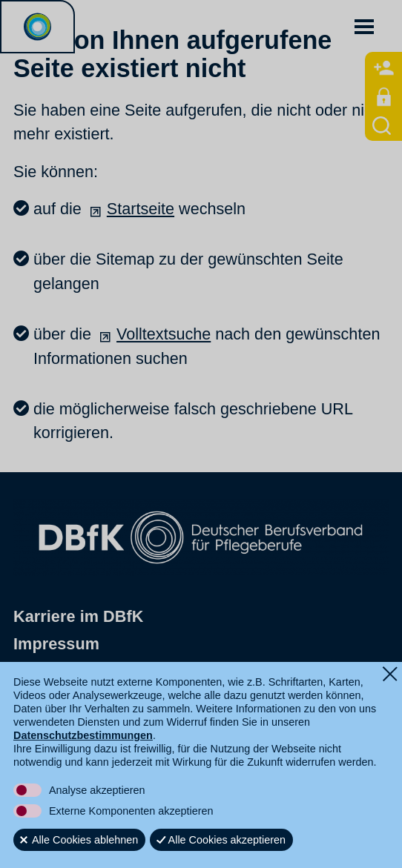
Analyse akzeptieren (97, 790)
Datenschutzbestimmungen (83, 735)
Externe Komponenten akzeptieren (131, 811)
